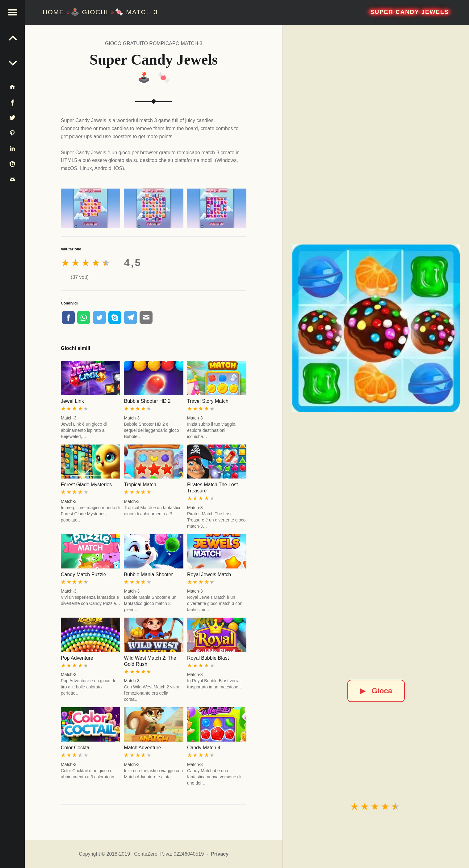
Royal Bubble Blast (208, 658)
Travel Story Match (208, 401)
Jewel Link (72, 401)
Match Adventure (142, 748)
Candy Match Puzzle (84, 574)
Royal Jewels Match (209, 574)
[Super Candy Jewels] (376, 328)
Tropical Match (140, 485)
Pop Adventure (77, 658)
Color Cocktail (76, 748)
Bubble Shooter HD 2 (147, 401)
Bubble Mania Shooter (148, 574)
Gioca (376, 691)
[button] (12, 12)
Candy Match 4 (204, 748)
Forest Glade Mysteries (86, 485)
